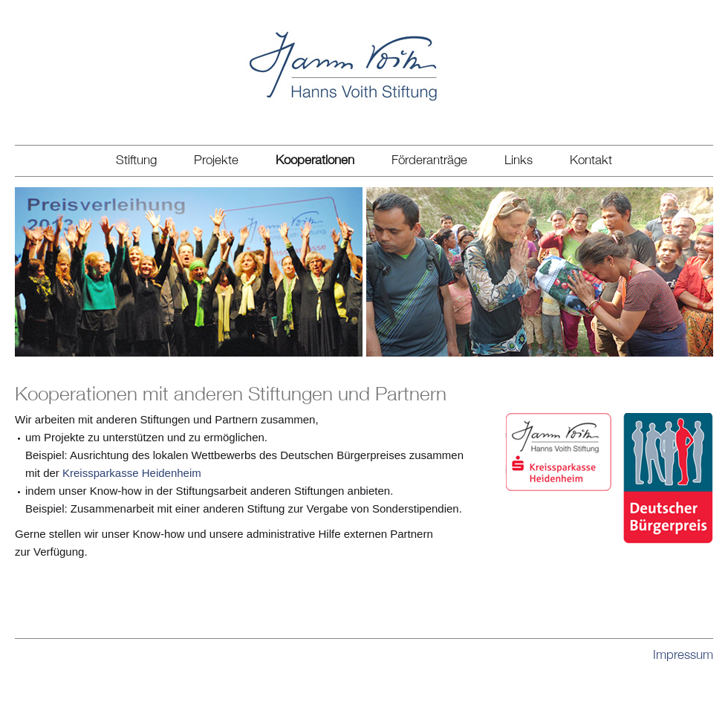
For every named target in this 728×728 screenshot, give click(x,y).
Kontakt (591, 160)
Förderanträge (429, 160)
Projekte (216, 160)
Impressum (683, 655)
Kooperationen (315, 160)
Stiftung (136, 160)
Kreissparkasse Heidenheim (132, 473)
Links (519, 160)
